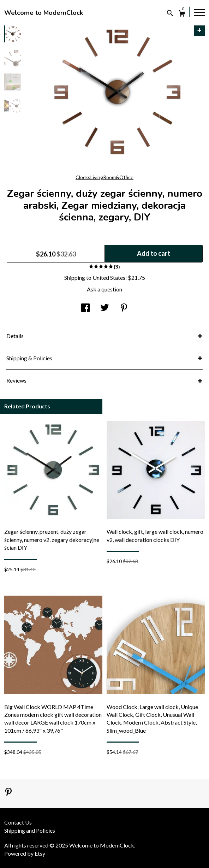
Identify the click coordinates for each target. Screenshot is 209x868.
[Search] (170, 14)
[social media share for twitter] (105, 308)
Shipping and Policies (30, 830)
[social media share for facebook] (85, 308)
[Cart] (182, 14)
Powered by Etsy (25, 853)
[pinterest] (8, 793)
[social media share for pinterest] (124, 308)
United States (109, 277)
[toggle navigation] (199, 12)
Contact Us (18, 822)
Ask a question (104, 289)
